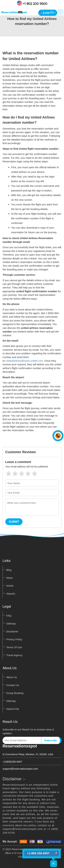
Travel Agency (14, 655)
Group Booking (15, 693)
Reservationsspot (20, 746)
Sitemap (11, 624)
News (10, 578)
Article (10, 586)
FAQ (9, 616)
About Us (12, 677)
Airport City (13, 709)
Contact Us (13, 685)
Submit (14, 522)
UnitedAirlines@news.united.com (24, 361)
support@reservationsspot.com (20, 769)
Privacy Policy (14, 639)
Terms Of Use (14, 647)
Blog (9, 570)
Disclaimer (12, 631)
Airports (11, 594)
